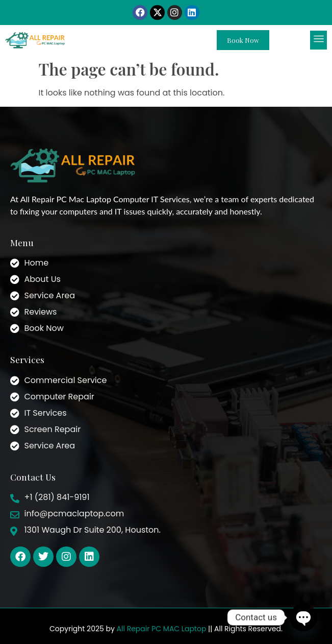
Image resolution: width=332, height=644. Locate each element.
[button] (318, 40)
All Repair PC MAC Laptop (162, 629)
